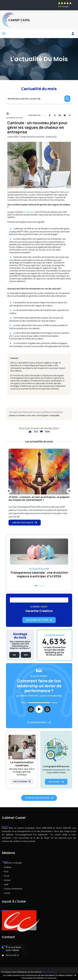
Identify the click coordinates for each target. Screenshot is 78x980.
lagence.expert (49, 972)
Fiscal (6, 872)
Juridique (8, 867)
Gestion (7, 880)
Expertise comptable (13, 863)
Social (6, 876)
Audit (6, 885)
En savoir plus (51, 978)
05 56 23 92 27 (12, 955)
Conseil (7, 893)
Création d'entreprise (13, 889)
